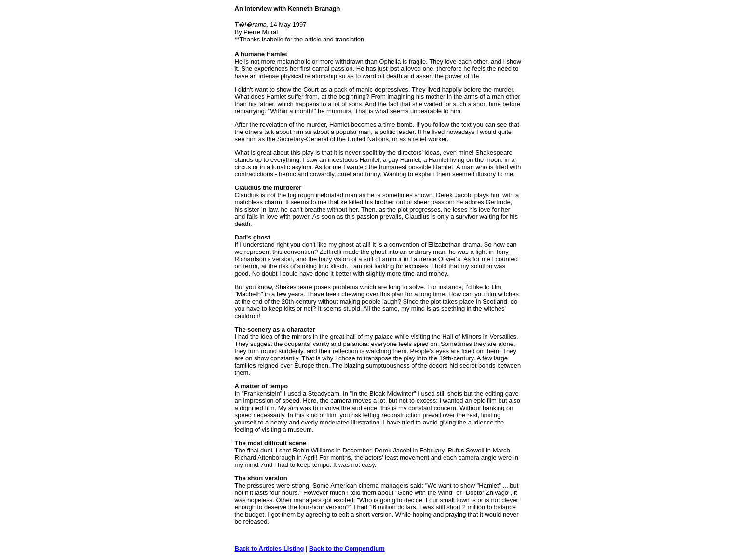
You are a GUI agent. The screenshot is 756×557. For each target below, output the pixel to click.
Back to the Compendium (347, 549)
